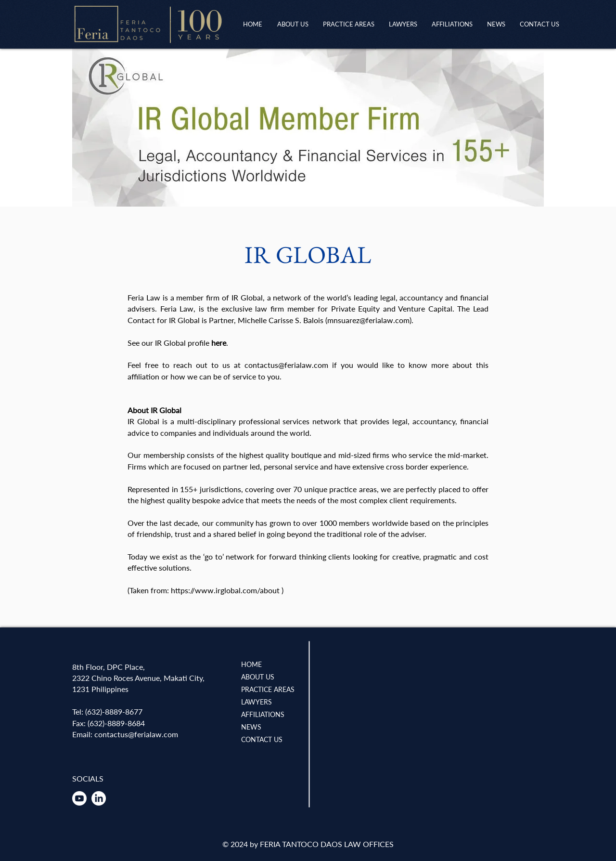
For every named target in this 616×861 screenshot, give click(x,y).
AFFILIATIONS (263, 714)
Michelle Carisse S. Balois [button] (281, 320)
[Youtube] (79, 798)
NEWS (251, 727)
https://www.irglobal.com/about (225, 590)
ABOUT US (258, 677)
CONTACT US (262, 739)
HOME (251, 664)
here (219, 343)
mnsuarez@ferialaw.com (368, 320)
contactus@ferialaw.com (286, 365)
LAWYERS (257, 702)
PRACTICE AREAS (268, 689)
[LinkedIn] (99, 798)
